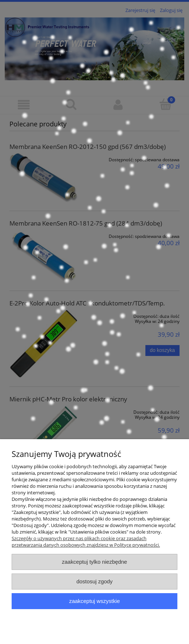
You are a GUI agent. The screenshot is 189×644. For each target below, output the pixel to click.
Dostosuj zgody (94, 581)
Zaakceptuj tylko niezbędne (94, 562)
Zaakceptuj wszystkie (94, 601)
